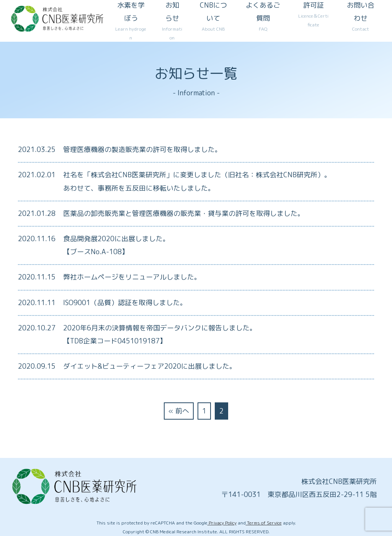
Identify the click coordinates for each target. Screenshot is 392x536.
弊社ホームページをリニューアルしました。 (132, 277)
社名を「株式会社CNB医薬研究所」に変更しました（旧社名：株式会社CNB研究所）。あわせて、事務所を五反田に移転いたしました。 (197, 181)
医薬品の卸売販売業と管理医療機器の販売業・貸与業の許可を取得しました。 (184, 213)
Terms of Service (264, 523)
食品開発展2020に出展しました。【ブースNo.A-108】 (116, 245)
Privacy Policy (222, 523)
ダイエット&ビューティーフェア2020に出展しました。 (150, 366)
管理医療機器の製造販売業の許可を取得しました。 (142, 150)
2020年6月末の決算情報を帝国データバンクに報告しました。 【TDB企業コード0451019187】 (160, 334)
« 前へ (179, 411)
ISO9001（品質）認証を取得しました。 (125, 303)
